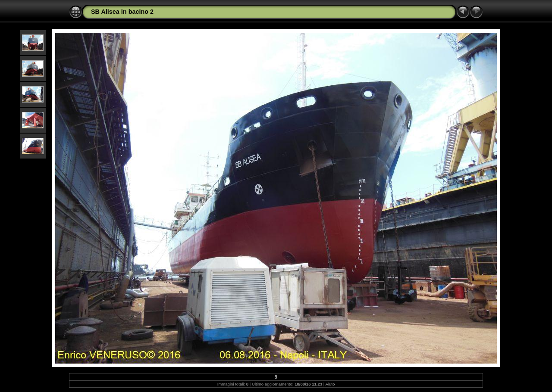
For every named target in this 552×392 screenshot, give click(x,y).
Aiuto (330, 384)
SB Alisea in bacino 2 (122, 12)
